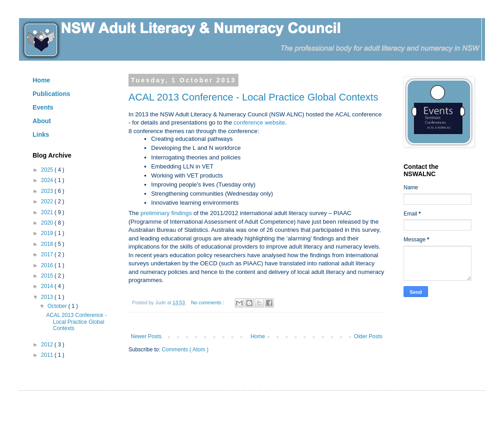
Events (43, 107)
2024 (48, 180)
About (42, 121)
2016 (48, 265)
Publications (51, 94)
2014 (48, 286)
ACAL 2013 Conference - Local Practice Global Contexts (253, 97)
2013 (48, 297)
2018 (48, 244)
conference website (259, 122)
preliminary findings (166, 213)
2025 (48, 170)
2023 (48, 191)
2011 (48, 355)
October (58, 306)
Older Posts (368, 336)
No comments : (208, 302)
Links (41, 134)
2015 (48, 276)
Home (258, 336)
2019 (48, 233)
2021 (48, 212)
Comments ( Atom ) (185, 350)
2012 (48, 345)
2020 (48, 223)
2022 (48, 201)
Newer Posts (146, 336)
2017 (48, 254)
